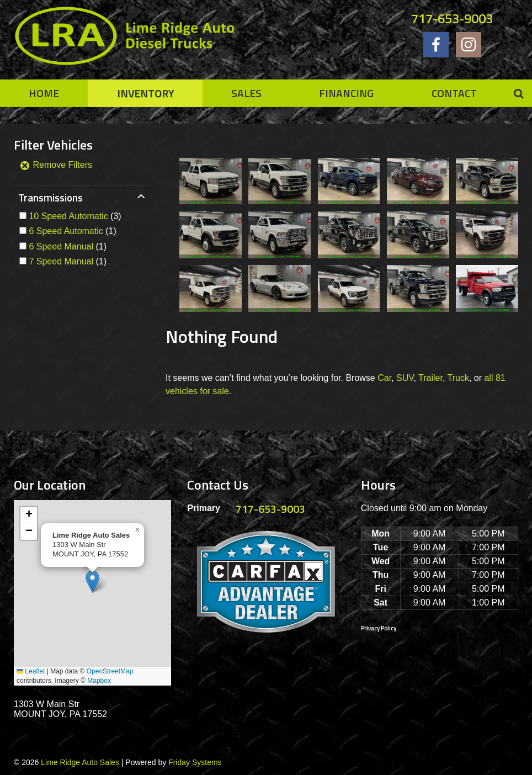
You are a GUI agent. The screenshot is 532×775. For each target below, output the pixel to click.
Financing (346, 93)
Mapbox (99, 681)
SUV (405, 378)
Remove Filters (56, 165)
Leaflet (31, 671)
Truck (458, 378)
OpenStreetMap (110, 671)
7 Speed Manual (61, 261)
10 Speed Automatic (68, 216)
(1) (72, 231)
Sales (246, 93)
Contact (454, 93)
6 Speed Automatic (66, 231)
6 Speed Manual (61, 246)
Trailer (430, 378)
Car (384, 378)
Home (44, 93)
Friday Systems (195, 762)
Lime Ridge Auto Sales (80, 762)
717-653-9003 (452, 18)
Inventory (145, 93)
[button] (92, 582)
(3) (75, 216)
